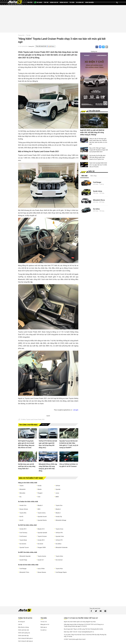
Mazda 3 (40, 505)
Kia (20, 497)
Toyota (21, 486)
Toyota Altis (23, 513)
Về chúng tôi (21, 622)
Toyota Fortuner (42, 536)
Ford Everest (23, 536)
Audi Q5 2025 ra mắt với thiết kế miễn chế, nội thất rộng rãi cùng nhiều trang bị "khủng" (92, 132)
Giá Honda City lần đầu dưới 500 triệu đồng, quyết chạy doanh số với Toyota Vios (97, 157)
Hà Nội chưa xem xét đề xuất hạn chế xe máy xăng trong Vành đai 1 (27, 466)
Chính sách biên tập (23, 636)
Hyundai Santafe (42, 533)
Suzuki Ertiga (23, 560)
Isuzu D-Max (41, 569)
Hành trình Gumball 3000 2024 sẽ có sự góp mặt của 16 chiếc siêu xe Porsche (98, 165)
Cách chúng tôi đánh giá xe (25, 638)
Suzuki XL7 (41, 560)
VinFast (58, 486)
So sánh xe (80, 3)
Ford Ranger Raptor (61, 572)
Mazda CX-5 (41, 529)
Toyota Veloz (59, 556)
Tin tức (30, 3)
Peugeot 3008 (42, 548)
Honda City (59, 517)
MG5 (39, 509)
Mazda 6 (58, 509)
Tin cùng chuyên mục (28, 425)
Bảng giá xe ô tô (45, 625)
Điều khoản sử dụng (23, 627)
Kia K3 (21, 520)
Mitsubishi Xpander (25, 556)
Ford (39, 497)
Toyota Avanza (42, 556)
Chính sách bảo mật (23, 630)
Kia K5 (21, 517)
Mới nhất (84, 176)
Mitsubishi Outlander (62, 548)
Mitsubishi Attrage (61, 520)
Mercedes (22, 493)
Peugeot (40, 493)
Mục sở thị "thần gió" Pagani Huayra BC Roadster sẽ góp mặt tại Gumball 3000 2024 (99, 150)
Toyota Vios (59, 505)
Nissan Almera (24, 509)
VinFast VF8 (59, 533)
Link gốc (76, 410)
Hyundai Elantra (42, 520)
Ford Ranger (23, 569)
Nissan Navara (42, 572)
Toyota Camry (42, 513)
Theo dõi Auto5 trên (41, 46)
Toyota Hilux (59, 569)
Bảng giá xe (64, 3)
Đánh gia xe (44, 627)
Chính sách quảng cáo (24, 633)
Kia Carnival (59, 560)
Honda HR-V (41, 540)
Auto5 (48, 416)
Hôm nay (44, 425)
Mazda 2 (58, 513)
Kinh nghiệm (90, 3)
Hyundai (58, 489)
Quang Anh (31, 46)
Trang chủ (21, 35)
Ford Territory (23, 533)
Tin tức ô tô (44, 622)
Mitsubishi (23, 489)
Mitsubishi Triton (24, 572)
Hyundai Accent (42, 517)
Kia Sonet (40, 544)
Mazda (40, 489)
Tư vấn (72, 3)
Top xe (46, 3)
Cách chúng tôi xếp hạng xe (26, 641)
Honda (39, 486)
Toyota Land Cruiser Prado (34, 420)
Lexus (57, 493)
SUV (43, 420)
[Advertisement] (63, 19)
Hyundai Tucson (24, 548)
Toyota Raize (23, 540)
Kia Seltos (59, 544)
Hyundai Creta (60, 536)
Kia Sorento (23, 544)
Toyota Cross (59, 529)
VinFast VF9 (59, 540)
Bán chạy (94, 176)
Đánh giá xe (54, 3)
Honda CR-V (23, 529)
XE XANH (38, 2)
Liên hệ (20, 625)
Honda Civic (23, 505)
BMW (57, 497)
